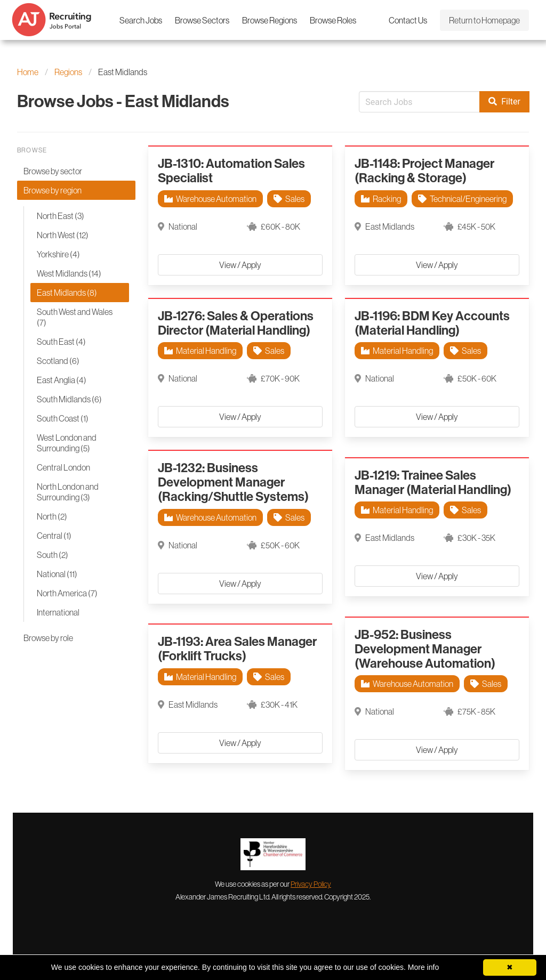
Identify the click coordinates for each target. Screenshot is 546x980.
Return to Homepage (484, 20)
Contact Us (408, 20)
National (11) (57, 574)
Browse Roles (333, 20)
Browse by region (53, 190)
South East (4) (61, 342)
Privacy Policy (311, 884)
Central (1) (54, 536)
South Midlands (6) (69, 399)
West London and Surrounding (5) (67, 443)
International (58, 612)
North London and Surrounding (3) (68, 492)
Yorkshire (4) (58, 254)
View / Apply (240, 265)
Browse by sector (53, 171)
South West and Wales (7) (75, 317)
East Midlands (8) (67, 293)
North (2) (52, 516)
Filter (504, 102)
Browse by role (48, 638)
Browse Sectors (202, 20)
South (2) (53, 555)
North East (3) (61, 216)
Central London (63, 467)
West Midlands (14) (69, 273)
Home (28, 72)
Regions (68, 72)
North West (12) (63, 235)
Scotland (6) (58, 361)
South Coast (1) (63, 418)
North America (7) (67, 593)
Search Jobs (141, 20)
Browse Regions (270, 20)
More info (423, 967)
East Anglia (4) (62, 380)
